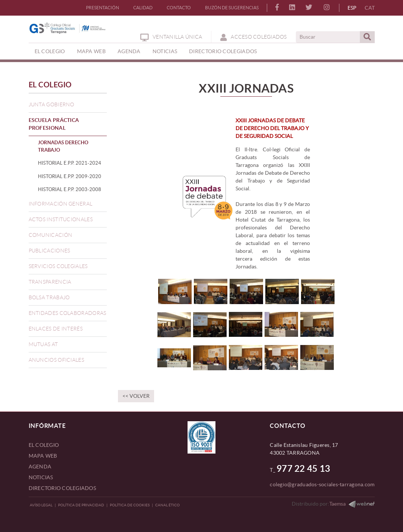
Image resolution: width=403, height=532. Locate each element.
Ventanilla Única (171, 37)
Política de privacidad (81, 505)
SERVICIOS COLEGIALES (58, 266)
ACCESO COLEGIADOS (254, 37)
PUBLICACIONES (49, 251)
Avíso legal (41, 505)
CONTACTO (179, 8)
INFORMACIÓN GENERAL (61, 204)
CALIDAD (143, 8)
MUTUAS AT (43, 344)
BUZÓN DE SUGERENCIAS (232, 8)
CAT (370, 8)
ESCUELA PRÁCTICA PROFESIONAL (54, 124)
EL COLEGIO (50, 85)
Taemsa (338, 504)
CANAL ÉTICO (167, 505)
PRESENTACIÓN (103, 8)
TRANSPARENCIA (50, 282)
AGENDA (40, 467)
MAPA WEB (43, 456)
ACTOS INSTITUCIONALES (61, 219)
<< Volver (136, 396)
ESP (352, 8)
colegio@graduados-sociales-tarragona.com (322, 484)
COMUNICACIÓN (51, 235)
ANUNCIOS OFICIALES (56, 360)
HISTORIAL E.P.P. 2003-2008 (70, 189)
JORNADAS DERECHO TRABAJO (63, 146)
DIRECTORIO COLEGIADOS (62, 488)
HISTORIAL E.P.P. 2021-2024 (70, 163)
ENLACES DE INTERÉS (56, 329)
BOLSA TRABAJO (49, 297)
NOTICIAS (41, 477)
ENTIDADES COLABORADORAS (68, 313)
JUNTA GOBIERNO (52, 104)
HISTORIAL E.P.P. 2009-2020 (70, 176)
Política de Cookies (130, 505)
